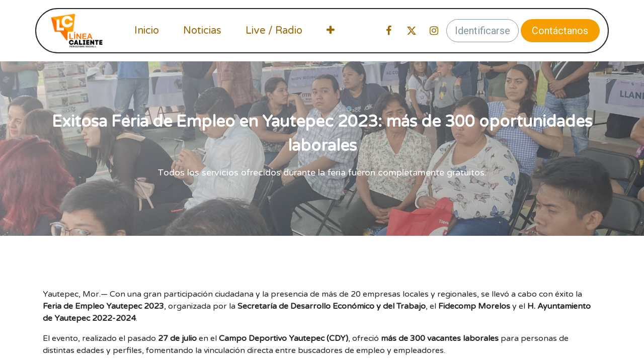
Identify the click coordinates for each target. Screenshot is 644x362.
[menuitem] (147, 31)
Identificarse (482, 31)
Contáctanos (560, 31)
